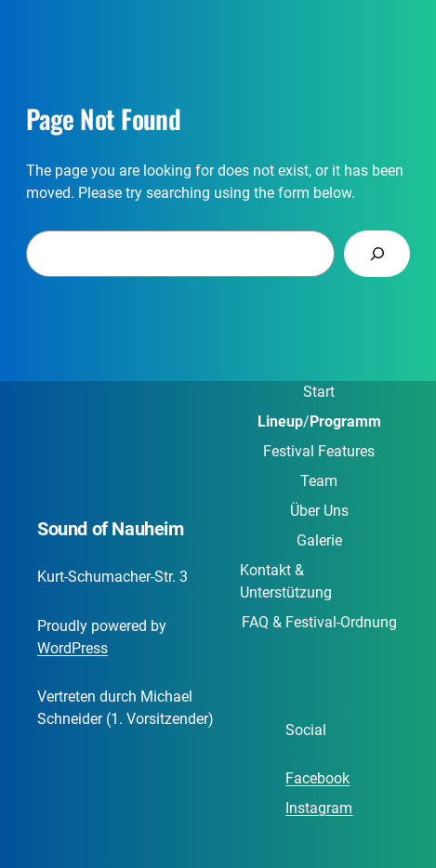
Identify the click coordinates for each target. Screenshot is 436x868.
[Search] (377, 253)
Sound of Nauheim (111, 529)
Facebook (317, 778)
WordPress (73, 648)
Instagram (319, 808)
